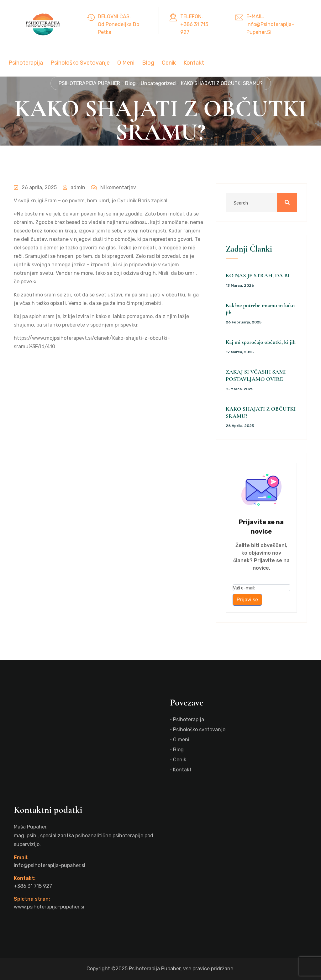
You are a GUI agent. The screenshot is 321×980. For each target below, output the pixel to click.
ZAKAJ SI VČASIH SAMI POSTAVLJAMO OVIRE (256, 375)
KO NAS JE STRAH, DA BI (258, 275)
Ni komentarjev (114, 187)
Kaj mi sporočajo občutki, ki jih (261, 342)
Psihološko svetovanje (80, 63)
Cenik (169, 63)
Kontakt (194, 63)
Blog (148, 63)
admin (74, 187)
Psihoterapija (26, 63)
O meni (126, 63)
